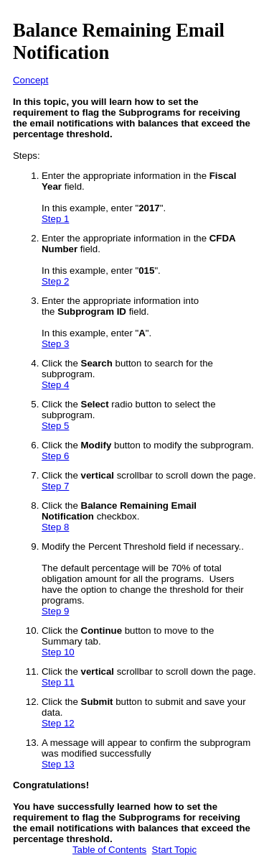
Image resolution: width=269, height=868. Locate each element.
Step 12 (58, 723)
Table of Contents (109, 850)
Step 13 (58, 764)
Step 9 (55, 611)
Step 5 (55, 426)
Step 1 (55, 219)
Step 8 (55, 527)
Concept (30, 80)
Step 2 (55, 281)
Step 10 (58, 652)
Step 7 (55, 486)
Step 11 (58, 682)
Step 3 (55, 344)
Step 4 (55, 385)
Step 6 (55, 456)
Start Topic (174, 850)
